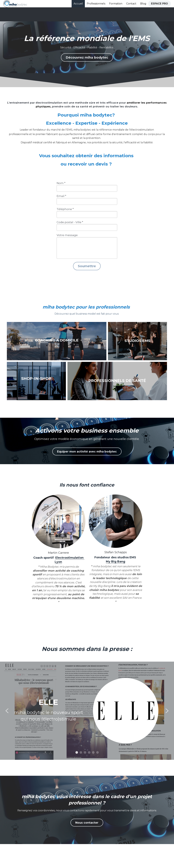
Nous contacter (87, 824)
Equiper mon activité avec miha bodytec (87, 451)
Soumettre (87, 266)
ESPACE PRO (159, 4)
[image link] (15, 3)
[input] (87, 188)
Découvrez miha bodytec (87, 57)
